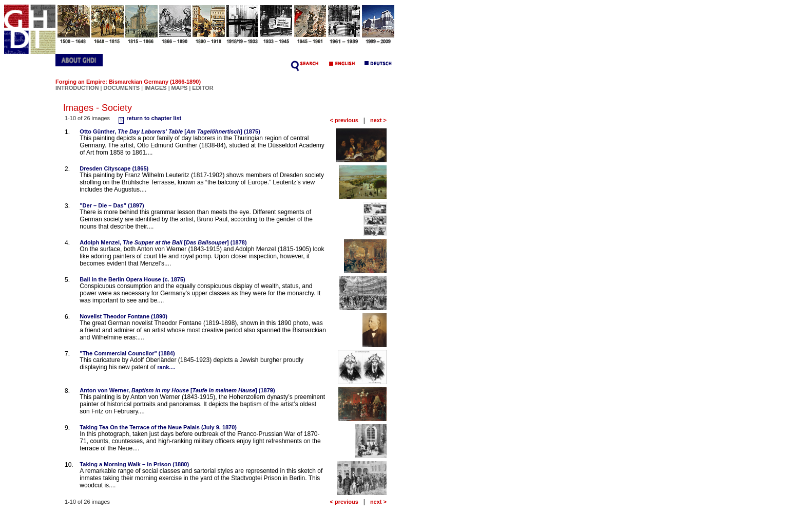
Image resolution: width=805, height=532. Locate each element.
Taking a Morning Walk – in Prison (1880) (134, 464)
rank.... (166, 367)
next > (378, 120)
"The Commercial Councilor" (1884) (127, 353)
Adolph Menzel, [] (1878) (163, 242)
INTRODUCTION (77, 88)
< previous (344, 120)
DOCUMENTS (121, 88)
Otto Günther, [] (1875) (170, 131)
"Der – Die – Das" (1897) (112, 205)
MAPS (180, 88)
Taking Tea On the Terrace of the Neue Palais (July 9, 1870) (158, 427)
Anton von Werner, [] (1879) (177, 390)
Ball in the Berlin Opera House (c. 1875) (132, 279)
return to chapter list (149, 118)
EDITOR (203, 88)
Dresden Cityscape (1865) (114, 168)
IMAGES (155, 88)
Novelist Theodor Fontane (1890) (123, 316)
